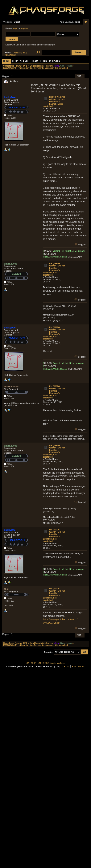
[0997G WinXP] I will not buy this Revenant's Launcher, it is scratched (54, 102)
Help (15, 62)
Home (6, 62)
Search (25, 62)
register (24, 28)
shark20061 (11, 264)
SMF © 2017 (43, 663)
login (15, 28)
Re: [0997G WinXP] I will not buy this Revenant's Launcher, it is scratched (54, 269)
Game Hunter (66, 66)
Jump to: (48, 652)
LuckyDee (10, 97)
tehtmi (56, 66)
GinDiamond (11, 387)
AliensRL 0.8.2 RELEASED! (16, 54)
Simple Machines (58, 663)
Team (35, 62)
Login (44, 62)
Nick (7, 589)
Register (55, 62)
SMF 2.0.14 (31, 663)
